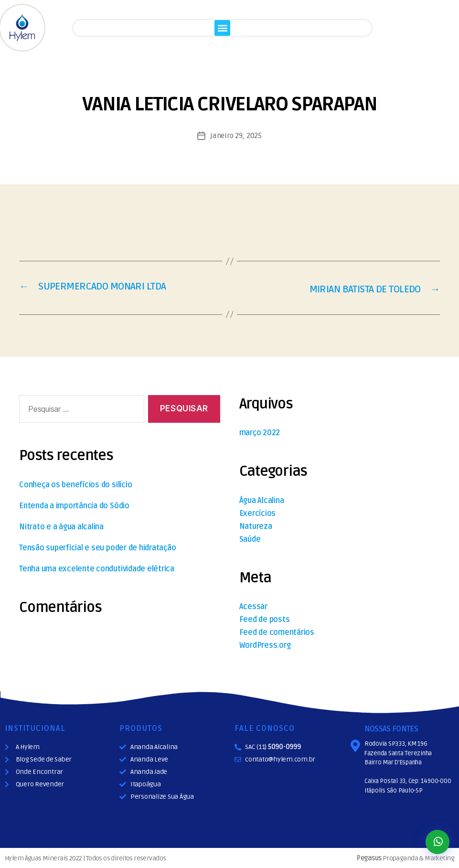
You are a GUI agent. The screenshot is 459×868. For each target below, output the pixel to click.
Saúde (250, 538)
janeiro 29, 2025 (236, 136)
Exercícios (258, 513)
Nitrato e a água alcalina (61, 526)
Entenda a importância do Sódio (74, 505)
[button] (222, 28)
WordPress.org (265, 644)
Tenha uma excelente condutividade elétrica (97, 568)
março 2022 (260, 432)
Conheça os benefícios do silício (75, 484)
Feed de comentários (277, 632)
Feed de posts (265, 619)
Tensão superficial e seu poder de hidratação (97, 547)
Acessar (253, 606)
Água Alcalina (262, 500)
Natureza (256, 525)
